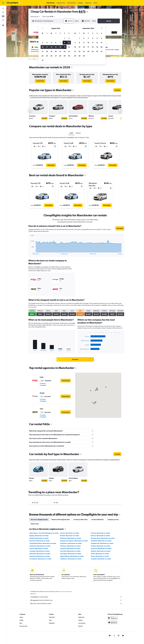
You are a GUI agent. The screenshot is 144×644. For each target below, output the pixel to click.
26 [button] (51, 56)
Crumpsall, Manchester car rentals (39, 551)
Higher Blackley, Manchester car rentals (72, 556)
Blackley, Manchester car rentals (39, 538)
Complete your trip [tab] (113, 520)
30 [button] (69, 56)
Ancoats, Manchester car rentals (70, 533)
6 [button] (56, 43)
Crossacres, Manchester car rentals (101, 548)
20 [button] (56, 51)
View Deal (44, 118)
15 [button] (65, 47)
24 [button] (43, 56)
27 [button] (56, 56)
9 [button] (69, 43)
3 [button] (43, 43)
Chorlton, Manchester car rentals (100, 546)
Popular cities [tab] (35, 524)
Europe (34, 59)
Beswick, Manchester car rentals (100, 536)
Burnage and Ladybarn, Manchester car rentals (74, 541)
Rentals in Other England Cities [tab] (61, 520)
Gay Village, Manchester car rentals (71, 554)
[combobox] (35, 17)
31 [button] (43, 60)
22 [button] (65, 51)
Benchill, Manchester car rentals (70, 536)
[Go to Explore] (3, 20)
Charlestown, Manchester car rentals (71, 543)
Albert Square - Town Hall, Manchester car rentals (44, 533)
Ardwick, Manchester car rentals (100, 533)
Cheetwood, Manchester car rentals (40, 546)
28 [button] (60, 56)
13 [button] (56, 47)
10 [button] (43, 47)
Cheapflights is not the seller (76, 597)
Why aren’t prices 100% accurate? (76, 603)
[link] (40, 81)
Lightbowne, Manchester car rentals (71, 559)
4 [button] (47, 43)
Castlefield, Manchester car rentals (101, 541)
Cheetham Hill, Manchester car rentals (102, 543)
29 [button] (65, 56)
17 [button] (43, 51)
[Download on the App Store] (113, 622)
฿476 (82, 12)
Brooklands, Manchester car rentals (71, 538)
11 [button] (47, 47)
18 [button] (47, 51)
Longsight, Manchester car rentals (101, 559)
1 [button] (65, 38)
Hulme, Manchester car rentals (100, 556)
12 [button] (51, 47)
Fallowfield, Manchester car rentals (40, 554)
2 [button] (69, 38)
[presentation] (87, 12)
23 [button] (69, 51)
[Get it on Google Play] (113, 618)
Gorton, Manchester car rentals (100, 554)
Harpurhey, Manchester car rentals (40, 556)
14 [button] (60, 47)
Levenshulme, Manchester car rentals (40, 559)
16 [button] (69, 47)
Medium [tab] (78, 133)
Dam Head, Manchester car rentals (70, 551)
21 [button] (60, 51)
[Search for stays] (3, 12)
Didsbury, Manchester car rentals (101, 551)
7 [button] (60, 43)
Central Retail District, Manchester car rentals (43, 543)
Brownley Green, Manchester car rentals (103, 538)
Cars (29, 59)
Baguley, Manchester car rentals (39, 536)
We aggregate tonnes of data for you (76, 600)
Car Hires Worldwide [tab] (97, 520)
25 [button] (47, 56)
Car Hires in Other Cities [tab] (81, 520)
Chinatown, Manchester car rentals (70, 546)
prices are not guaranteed (66, 592)
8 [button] (65, 43)
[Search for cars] (3, 16)
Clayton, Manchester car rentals (39, 548)
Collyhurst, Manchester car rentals (70, 548)
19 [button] (51, 51)
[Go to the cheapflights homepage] (13, 3)
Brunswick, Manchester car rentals (40, 541)
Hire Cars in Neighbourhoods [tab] (39, 520)
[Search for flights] (3, 8)
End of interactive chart (30, 253)
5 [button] (51, 43)
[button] (3, 3)
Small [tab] (71, 133)
